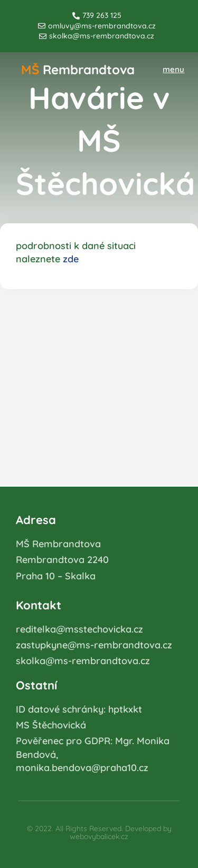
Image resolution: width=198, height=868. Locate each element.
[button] (174, 70)
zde (71, 259)
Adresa (36, 520)
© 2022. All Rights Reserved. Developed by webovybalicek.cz (99, 832)
